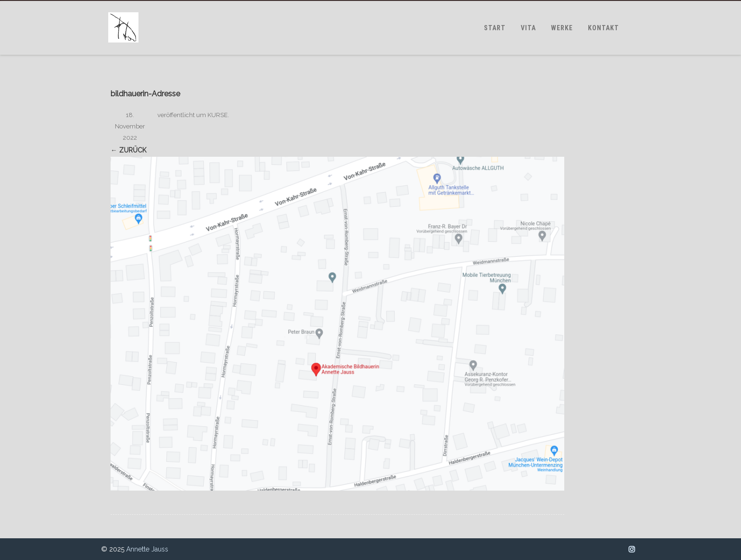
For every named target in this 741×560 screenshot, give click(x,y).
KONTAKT (603, 28)
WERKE (562, 28)
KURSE (218, 115)
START (495, 28)
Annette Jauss (147, 549)
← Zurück (129, 150)
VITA (528, 28)
